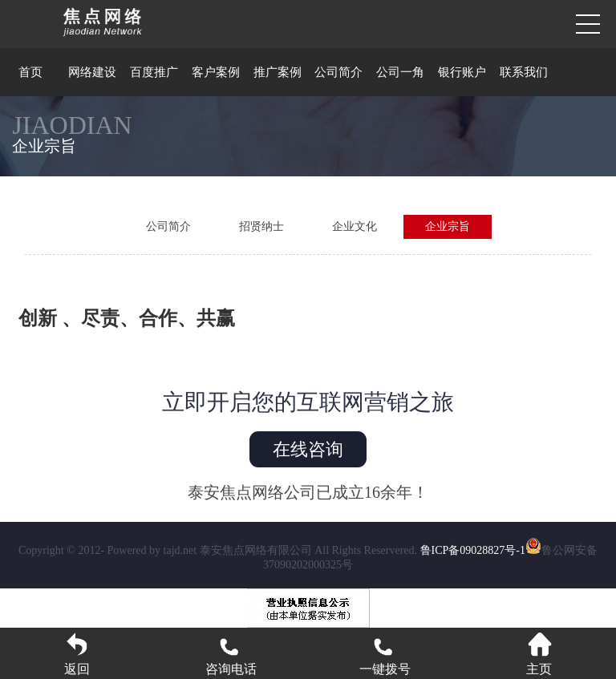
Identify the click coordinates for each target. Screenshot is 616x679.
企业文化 (355, 226)
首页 (30, 72)
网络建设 (92, 72)
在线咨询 (308, 449)
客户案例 (216, 72)
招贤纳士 (261, 226)
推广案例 (278, 72)
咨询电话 (231, 654)
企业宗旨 (448, 226)
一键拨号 (385, 654)
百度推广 (154, 72)
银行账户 (462, 72)
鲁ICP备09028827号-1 (473, 550)
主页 (539, 654)
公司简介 (338, 72)
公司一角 (400, 72)
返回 (77, 654)
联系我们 (524, 72)
